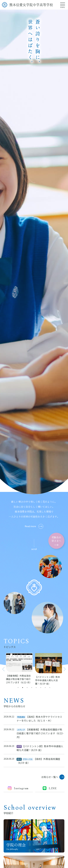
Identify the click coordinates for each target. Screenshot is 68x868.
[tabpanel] (19, 669)
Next (64, 669)
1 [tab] (18, 688)
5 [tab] (36, 688)
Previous (3, 669)
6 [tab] (41, 688)
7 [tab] (45, 688)
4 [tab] (32, 688)
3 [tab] (27, 688)
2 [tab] (23, 688)
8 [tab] (50, 688)
